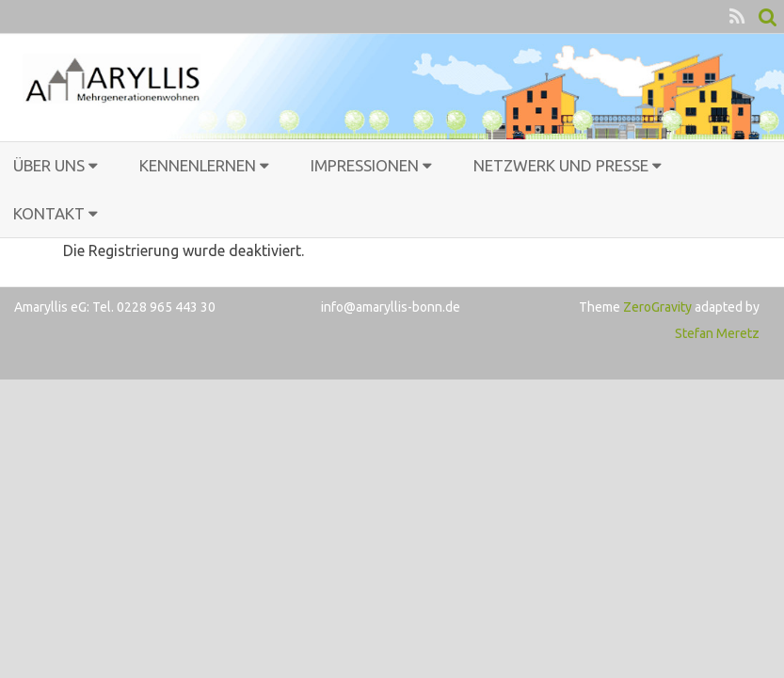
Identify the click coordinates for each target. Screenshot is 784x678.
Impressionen (365, 165)
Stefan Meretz (717, 333)
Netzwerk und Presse (561, 165)
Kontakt (49, 213)
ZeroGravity (657, 307)
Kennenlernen (198, 165)
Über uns (49, 165)
